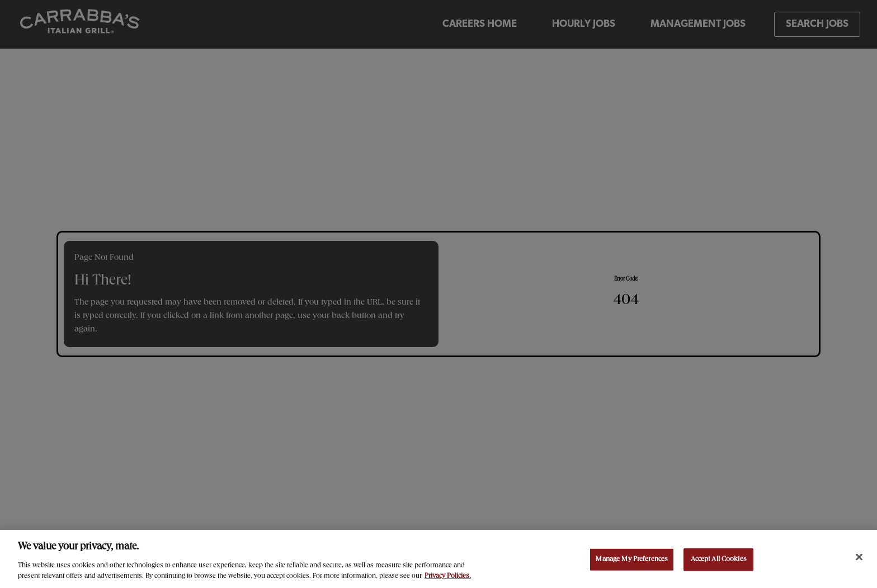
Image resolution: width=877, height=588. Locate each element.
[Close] (859, 558)
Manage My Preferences (632, 561)
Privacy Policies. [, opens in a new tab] (448, 578)
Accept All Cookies (719, 561)
